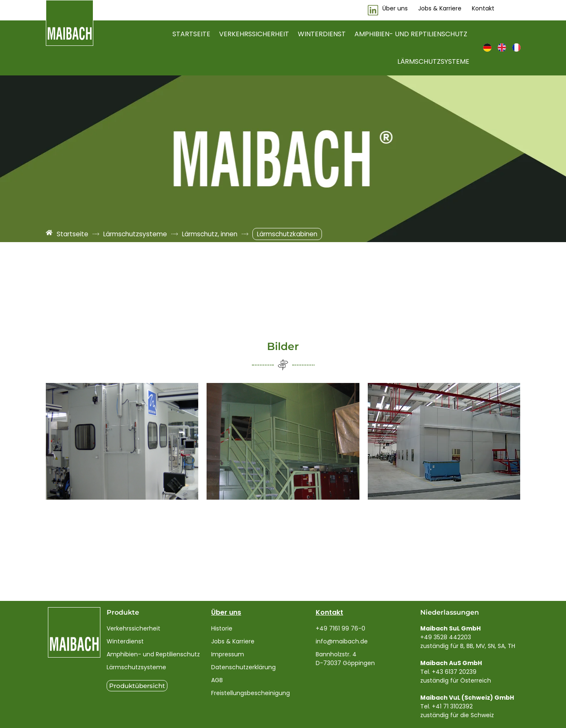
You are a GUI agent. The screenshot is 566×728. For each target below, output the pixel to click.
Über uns (226, 612)
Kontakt (329, 612)
